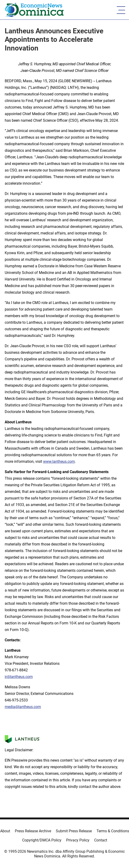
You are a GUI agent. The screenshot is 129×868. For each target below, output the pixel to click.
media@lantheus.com (23, 707)
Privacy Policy (78, 840)
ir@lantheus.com (19, 677)
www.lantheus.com (59, 461)
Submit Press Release (74, 831)
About (5, 831)
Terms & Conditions (113, 831)
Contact (101, 840)
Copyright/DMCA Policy (42, 840)
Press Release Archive (33, 831)
